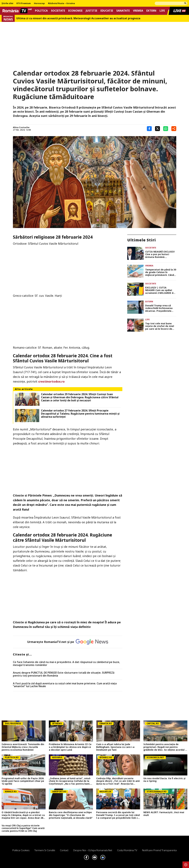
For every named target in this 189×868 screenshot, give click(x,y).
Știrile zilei (7, 3)
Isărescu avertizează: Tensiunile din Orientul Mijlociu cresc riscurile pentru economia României (23, 747)
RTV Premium (24, 3)
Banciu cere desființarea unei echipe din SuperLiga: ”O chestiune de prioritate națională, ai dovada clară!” (71, 815)
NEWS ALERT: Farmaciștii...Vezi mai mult (164, 814)
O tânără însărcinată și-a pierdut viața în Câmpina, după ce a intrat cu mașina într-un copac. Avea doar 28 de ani (23, 815)
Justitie (91, 11)
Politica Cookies (21, 850)
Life (162, 11)
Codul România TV (127, 850)
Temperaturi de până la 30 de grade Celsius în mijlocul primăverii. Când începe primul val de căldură (161, 272)
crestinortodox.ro (51, 381)
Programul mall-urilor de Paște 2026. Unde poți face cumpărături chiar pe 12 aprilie (23, 781)
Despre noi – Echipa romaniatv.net (93, 850)
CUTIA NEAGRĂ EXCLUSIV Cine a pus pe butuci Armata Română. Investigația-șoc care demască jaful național (160, 254)
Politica (41, 11)
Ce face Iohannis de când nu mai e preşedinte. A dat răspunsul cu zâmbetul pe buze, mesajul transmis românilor (66, 664)
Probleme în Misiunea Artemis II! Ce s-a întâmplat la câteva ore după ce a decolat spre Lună (70, 747)
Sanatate (123, 11)
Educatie (107, 11)
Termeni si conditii (45, 850)
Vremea (138, 11)
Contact (64, 850)
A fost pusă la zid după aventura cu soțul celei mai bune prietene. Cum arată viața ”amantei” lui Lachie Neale (65, 685)
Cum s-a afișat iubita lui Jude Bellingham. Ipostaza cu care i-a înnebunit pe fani (115, 747)
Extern (151, 11)
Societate (58, 11)
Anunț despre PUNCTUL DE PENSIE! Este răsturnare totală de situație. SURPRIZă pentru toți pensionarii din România (64, 674)
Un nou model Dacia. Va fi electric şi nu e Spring (164, 780)
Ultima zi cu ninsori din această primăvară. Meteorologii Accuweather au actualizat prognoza (78, 18)
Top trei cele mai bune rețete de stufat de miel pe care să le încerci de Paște (160, 326)
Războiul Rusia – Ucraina (61, 3)
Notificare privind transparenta (159, 850)
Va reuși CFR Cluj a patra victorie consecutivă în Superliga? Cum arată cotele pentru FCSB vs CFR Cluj (23, 828)
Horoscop (39, 3)
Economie (75, 11)
